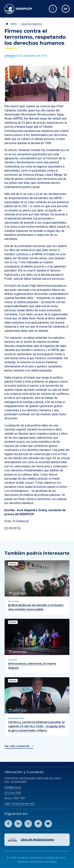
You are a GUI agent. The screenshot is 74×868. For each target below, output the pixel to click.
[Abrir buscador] (53, 9)
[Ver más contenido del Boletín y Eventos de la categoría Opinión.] (10, 56)
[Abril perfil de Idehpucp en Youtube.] (48, 824)
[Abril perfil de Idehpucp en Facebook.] (8, 824)
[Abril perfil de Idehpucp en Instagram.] (28, 824)
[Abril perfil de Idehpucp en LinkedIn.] (18, 824)
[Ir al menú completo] (66, 9)
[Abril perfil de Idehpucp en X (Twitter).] (38, 824)
